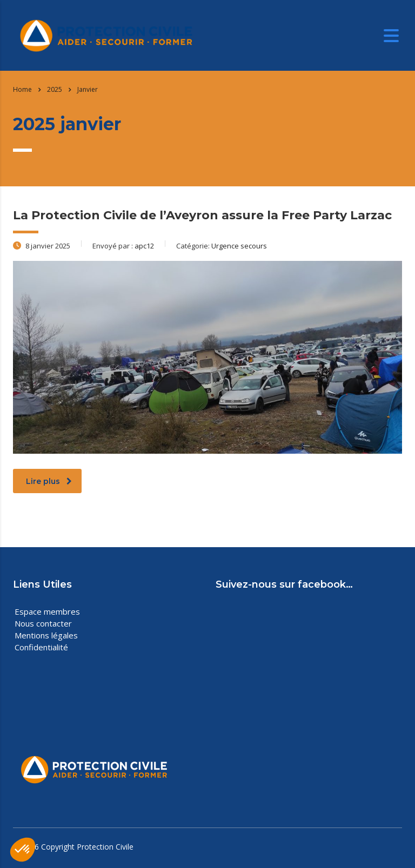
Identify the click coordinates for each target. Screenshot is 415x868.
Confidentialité (41, 647)
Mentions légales (46, 635)
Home (22, 89)
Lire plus (49, 481)
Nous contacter (43, 623)
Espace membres (47, 611)
